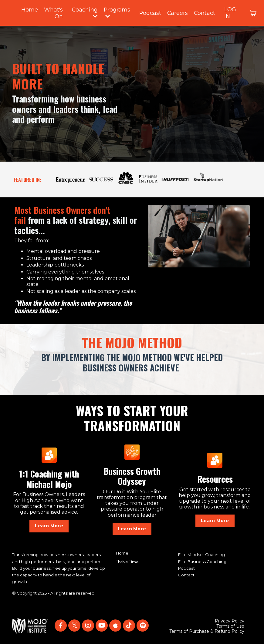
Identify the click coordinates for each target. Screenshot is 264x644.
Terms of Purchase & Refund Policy (207, 631)
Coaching (85, 12)
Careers (179, 13)
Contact (206, 13)
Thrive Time (127, 561)
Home (30, 9)
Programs (118, 12)
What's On (54, 13)
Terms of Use (230, 626)
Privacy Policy (230, 621)
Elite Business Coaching (202, 561)
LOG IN (232, 12)
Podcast (151, 13)
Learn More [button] (49, 525)
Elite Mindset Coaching (201, 554)
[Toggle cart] (255, 13)
